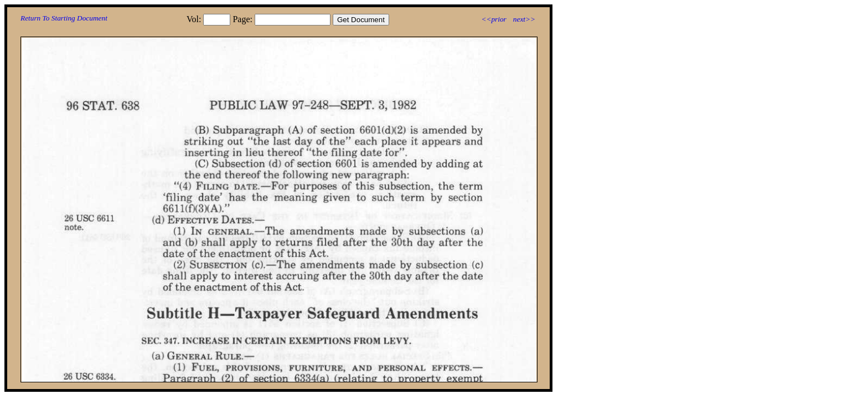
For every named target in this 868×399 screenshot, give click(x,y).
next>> (524, 19)
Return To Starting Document (64, 18)
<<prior (494, 19)
